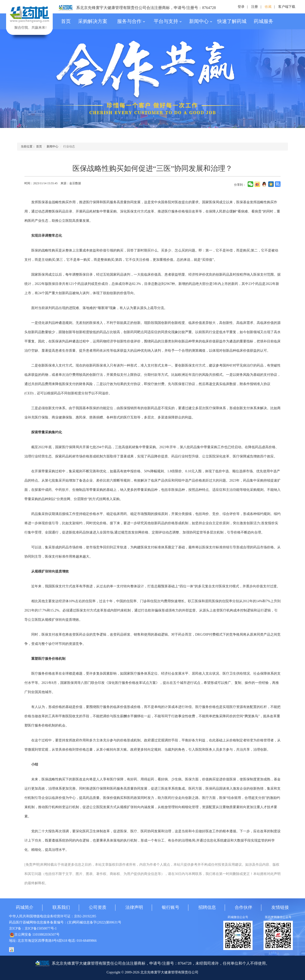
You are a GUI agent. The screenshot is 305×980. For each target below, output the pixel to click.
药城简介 (25, 907)
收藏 (268, 7)
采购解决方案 (93, 21)
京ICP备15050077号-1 (41, 928)
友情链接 (280, 907)
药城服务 (264, 21)
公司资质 (98, 907)
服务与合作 (131, 21)
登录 (241, 7)
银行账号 (171, 907)
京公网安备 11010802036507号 (35, 935)
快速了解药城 (232, 21)
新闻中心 (201, 21)
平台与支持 (168, 21)
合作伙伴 (244, 907)
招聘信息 (207, 907)
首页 (66, 21)
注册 (254, 7)
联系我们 (61, 907)
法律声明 (134, 907)
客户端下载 (287, 7)
